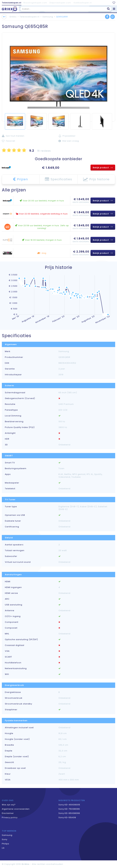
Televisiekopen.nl (12, 3)
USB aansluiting (14, 605)
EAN (7, 363)
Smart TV (10, 463)
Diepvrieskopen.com (60, 3)
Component (12, 622)
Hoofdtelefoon (13, 663)
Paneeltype (11, 410)
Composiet (11, 628)
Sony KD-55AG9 (67, 817)
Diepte (9, 751)
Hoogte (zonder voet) (17, 739)
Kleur (8, 774)
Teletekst (10, 489)
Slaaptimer (11, 710)
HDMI (8, 582)
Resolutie (10, 404)
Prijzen (21, 179)
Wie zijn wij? (9, 805)
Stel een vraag (69, 141)
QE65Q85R (62, 17)
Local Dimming (13, 416)
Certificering (12, 527)
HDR (7, 439)
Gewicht (9, 762)
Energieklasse (13, 692)
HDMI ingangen (13, 587)
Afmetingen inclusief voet (19, 728)
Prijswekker (67, 136)
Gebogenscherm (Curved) (20, 398)
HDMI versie (11, 593)
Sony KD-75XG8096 (69, 809)
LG (3, 848)
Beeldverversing (14, 422)
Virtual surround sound (18, 562)
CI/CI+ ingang (13, 616)
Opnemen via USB (15, 515)
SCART (8, 657)
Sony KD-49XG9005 (69, 805)
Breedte (9, 745)
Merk (8, 351)
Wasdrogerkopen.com (35, 3)
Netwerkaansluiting (16, 668)
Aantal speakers (14, 545)
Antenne (10, 611)
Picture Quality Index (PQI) (20, 427)
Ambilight (10, 433)
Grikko (13, 17)
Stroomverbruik (14, 698)
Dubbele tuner (13, 521)
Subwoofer (11, 556)
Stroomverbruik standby (19, 704)
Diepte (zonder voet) (17, 757)
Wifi (7, 674)
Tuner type (11, 507)
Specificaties (58, 179)
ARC (7, 599)
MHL (7, 634)
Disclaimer (8, 813)
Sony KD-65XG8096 (69, 813)
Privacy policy (10, 817)
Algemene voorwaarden (16, 809)
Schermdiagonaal (15, 393)
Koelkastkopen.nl (83, 3)
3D (6, 445)
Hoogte (9, 733)
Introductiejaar (13, 375)
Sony (5, 839)
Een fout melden (13, 136)
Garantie (10, 369)
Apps (8, 474)
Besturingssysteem (16, 469)
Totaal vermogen (15, 551)
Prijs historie (96, 179)
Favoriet (8, 141)
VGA (7, 651)
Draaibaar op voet (15, 768)
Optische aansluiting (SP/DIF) (21, 640)
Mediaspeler (12, 483)
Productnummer (14, 357)
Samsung (48, 17)
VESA (8, 780)
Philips (5, 844)
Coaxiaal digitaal (15, 645)
